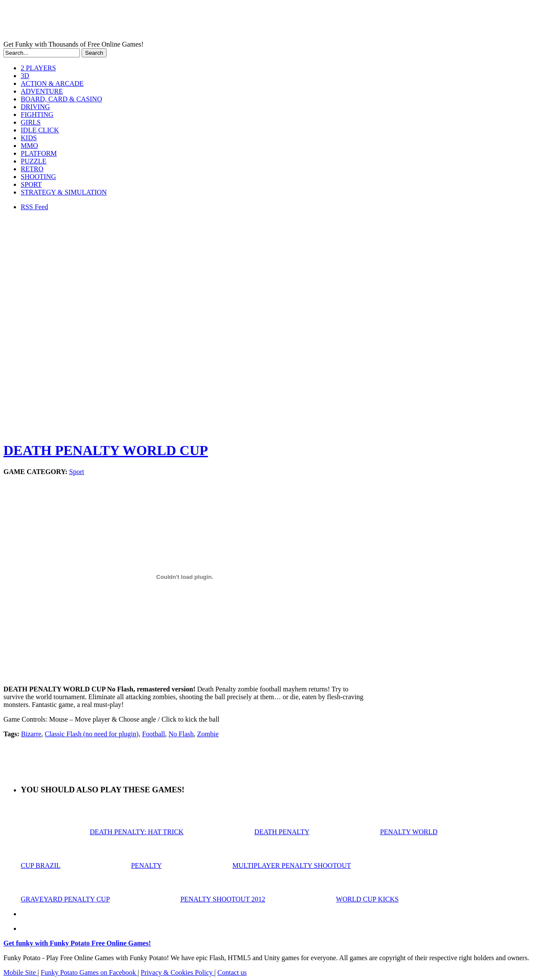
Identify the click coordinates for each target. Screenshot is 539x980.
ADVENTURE (42, 91)
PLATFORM (39, 153)
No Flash (181, 734)
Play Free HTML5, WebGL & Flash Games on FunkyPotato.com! (150, 22)
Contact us (232, 972)
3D (25, 76)
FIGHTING (37, 115)
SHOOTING (38, 177)
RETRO (32, 169)
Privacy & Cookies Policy (178, 972)
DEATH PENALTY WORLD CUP (106, 450)
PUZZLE (34, 161)
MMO (29, 146)
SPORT (31, 184)
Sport (77, 472)
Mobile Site (20, 972)
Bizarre (31, 734)
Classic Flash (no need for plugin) (92, 734)
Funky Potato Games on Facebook (89, 972)
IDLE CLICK (40, 130)
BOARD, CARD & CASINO (61, 99)
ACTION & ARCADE (52, 83)
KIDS (29, 138)
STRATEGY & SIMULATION (64, 192)
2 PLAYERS (38, 68)
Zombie (208, 734)
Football (153, 734)
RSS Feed (35, 207)
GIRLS (31, 122)
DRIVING (35, 107)
